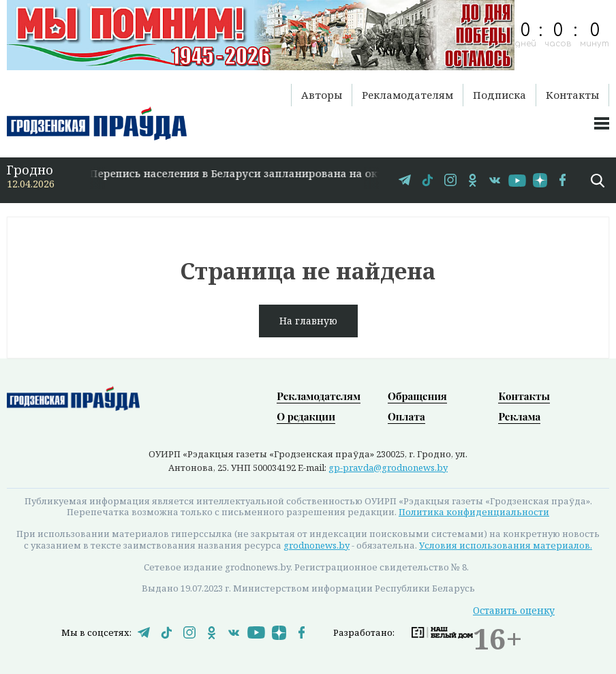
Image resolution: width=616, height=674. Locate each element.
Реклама (519, 416)
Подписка (499, 95)
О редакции (306, 416)
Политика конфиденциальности (474, 512)
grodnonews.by (317, 545)
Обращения (417, 396)
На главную (308, 321)
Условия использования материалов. (506, 545)
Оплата (406, 416)
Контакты (572, 95)
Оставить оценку (514, 610)
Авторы (322, 95)
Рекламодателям (407, 95)
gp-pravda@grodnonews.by (388, 468)
